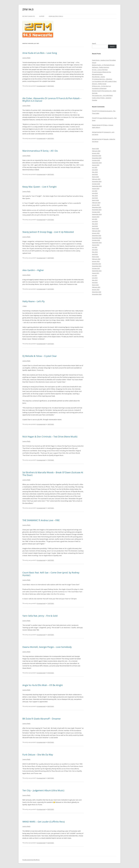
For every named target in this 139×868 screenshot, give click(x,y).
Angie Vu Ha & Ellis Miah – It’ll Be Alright (43, 685)
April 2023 (95, 226)
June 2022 (95, 250)
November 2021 (97, 266)
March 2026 (95, 149)
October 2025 (96, 160)
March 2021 (95, 285)
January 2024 (96, 205)
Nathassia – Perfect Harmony (101, 67)
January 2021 (96, 290)
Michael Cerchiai (97, 132)
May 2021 (95, 280)
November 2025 (97, 158)
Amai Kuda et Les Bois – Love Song (40, 53)
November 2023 (97, 210)
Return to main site (29, 16)
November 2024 (97, 181)
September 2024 (97, 186)
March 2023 (95, 228)
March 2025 (95, 177)
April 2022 (95, 254)
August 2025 (96, 165)
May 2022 (95, 252)
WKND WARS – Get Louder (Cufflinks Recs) (44, 822)
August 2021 (96, 273)
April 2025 (95, 174)
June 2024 (95, 193)
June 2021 (95, 278)
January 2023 (96, 233)
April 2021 (95, 282)
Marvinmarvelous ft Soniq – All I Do (40, 151)
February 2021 (96, 287)
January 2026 (96, 153)
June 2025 (95, 170)
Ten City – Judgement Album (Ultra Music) (43, 790)
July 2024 (95, 191)
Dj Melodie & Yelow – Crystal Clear (40, 356)
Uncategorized (41, 86)
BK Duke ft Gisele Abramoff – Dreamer (42, 719)
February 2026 (96, 151)
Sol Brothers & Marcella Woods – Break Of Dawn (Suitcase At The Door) (53, 474)
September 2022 (97, 243)
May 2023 (95, 224)
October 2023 (96, 212)
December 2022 (97, 235)
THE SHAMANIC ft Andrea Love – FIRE (41, 520)
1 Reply (25, 306)
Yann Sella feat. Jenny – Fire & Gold (40, 616)
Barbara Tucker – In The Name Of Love (103, 65)
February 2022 (96, 259)
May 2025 (95, 172)
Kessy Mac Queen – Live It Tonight (40, 187)
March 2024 (95, 200)
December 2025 (97, 156)
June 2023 (95, 221)
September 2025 (97, 163)
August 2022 (96, 245)
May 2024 (95, 196)
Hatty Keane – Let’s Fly (34, 301)
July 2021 (95, 275)
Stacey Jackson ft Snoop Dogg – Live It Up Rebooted (48, 232)
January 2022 (96, 261)
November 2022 (97, 238)
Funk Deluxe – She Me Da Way (38, 755)
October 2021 (96, 268)
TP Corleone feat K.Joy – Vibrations (102, 79)
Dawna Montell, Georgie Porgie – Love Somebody (47, 647)
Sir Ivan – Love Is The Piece (100, 70)
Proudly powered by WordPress (31, 860)
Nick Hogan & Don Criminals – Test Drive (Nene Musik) (50, 436)
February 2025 (96, 179)
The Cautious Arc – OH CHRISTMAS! (102, 95)
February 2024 (96, 203)
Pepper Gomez (96, 125)
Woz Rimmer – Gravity (99, 77)
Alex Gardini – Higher (33, 270)
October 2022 (96, 240)
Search (94, 43)
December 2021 (97, 264)
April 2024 (95, 198)
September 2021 (97, 271)
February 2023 (96, 231)
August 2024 (96, 188)
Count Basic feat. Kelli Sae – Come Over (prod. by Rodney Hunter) (51, 574)
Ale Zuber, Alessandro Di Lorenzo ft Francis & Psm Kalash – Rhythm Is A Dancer (52, 99)
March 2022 (95, 257)
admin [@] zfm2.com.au (56, 16)
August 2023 (96, 217)
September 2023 (97, 214)
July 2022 (95, 247)
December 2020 (97, 292)
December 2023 (97, 207)
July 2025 (95, 167)
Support (42, 16)
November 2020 (97, 294)
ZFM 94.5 (28, 9)
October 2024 (96, 184)
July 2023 (95, 219)
